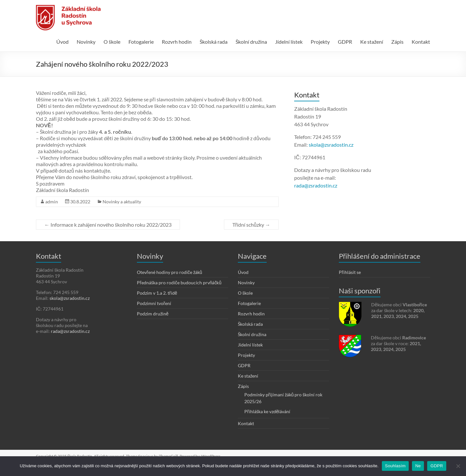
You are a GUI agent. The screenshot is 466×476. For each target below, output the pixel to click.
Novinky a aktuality (122, 202)
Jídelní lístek (289, 42)
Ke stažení (372, 42)
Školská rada (214, 42)
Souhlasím (395, 466)
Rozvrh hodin (177, 42)
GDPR (345, 42)
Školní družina (251, 42)
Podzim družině (153, 314)
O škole (112, 42)
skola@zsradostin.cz (331, 145)
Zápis (397, 42)
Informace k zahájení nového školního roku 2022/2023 (108, 225)
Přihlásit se (350, 272)
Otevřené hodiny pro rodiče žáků (169, 272)
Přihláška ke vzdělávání (267, 411)
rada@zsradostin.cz (316, 185)
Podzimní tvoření (154, 303)
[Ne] (458, 466)
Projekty (320, 42)
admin (52, 202)
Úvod (62, 42)
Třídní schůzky (251, 225)
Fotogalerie (141, 42)
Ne (418, 466)
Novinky (86, 42)
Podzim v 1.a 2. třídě (157, 293)
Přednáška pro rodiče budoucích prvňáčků (179, 283)
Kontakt (421, 42)
